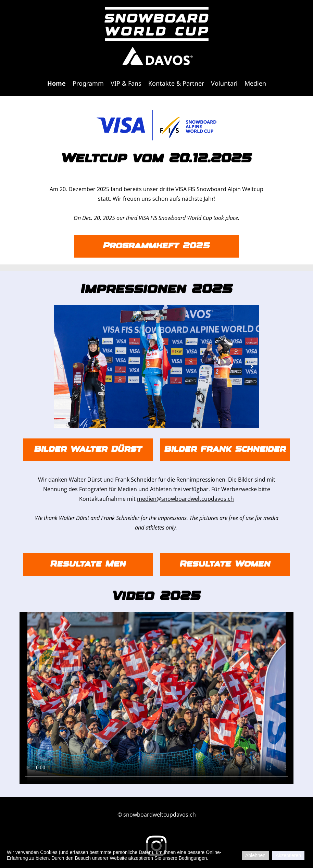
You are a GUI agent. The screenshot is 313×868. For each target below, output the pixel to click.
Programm (88, 83)
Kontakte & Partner (176, 83)
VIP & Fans (126, 83)
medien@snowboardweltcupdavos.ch (185, 499)
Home (57, 83)
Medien (255, 83)
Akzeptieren (288, 855)
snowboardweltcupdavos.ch (160, 815)
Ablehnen (255, 855)
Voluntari (224, 83)
